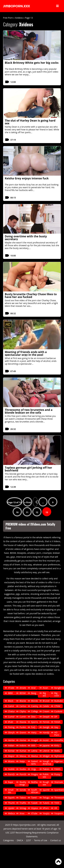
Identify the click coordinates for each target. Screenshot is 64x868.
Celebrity (47, 706)
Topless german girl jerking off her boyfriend (28, 469)
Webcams (13, 813)
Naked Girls (34, 763)
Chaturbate (14, 711)
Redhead (36, 782)
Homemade (25, 740)
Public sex (46, 776)
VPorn (46, 808)
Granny (23, 732)
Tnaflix (23, 803)
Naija (22, 761)
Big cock (57, 694)
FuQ (33, 727)
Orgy (33, 769)
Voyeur (35, 808)
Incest (46, 740)
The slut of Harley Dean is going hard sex (30, 122)
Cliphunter (25, 711)
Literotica (47, 751)
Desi (33, 717)
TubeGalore (49, 803)
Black (11, 701)
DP (56, 717)
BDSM (23, 693)
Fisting (11, 727)
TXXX (57, 803)
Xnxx (22, 813)
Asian (45, 688)
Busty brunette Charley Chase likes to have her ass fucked (31, 295)
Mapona (12, 756)
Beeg (34, 693)
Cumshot (13, 717)
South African (35, 791)
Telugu (46, 798)
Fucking (23, 727)
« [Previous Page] (35, 502)
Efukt (11, 722)
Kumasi (23, 751)
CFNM (57, 706)
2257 (28, 840)
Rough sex (46, 783)
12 (37, 512)
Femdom (47, 722)
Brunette (47, 701)
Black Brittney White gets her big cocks (32, 63)
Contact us (56, 840)
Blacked (23, 701)
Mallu (57, 751)
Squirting (13, 798)
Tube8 (34, 803)
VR (56, 808)
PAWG (57, 769)
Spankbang (48, 790)
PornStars (24, 774)
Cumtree (24, 717)
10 (17, 512)
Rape (11, 782)
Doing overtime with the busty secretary (26, 238)
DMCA (20, 840)
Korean (12, 751)
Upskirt (12, 808)
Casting (35, 706)
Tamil (34, 798)
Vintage (23, 808)
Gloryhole (13, 732)
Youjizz (46, 813)
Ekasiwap (24, 722)
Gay (56, 727)
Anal (33, 688)
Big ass (44, 694)
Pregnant (36, 774)
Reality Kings (23, 783)
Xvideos (19, 18)
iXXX (33, 745)
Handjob (47, 732)
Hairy (34, 732)
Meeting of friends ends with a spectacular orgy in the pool (26, 353)
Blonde (35, 701)
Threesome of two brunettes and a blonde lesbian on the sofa (29, 411)
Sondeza (24, 790)
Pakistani (47, 769)
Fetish (57, 722)
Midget (46, 756)
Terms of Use (41, 840)
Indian (11, 745)
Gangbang (48, 727)
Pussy (57, 774)
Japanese (47, 745)
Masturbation (38, 756)
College (35, 711)
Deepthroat (49, 717)
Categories (8, 840)
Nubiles (12, 769)
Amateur (24, 688)
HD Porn (57, 734)
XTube (34, 813)
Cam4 (11, 706)
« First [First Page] (28, 502)
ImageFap (36, 740)
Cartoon (24, 706)
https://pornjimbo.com (24, 825)
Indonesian (25, 745)
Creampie (48, 711)
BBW (10, 693)
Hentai (11, 740)
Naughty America (47, 763)
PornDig (12, 774)
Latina (34, 751)
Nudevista (25, 769)
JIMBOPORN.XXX (17, 6)
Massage (24, 756)
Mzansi (12, 761)
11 (27, 512)
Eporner (35, 722)
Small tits (11, 791)
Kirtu (57, 745)
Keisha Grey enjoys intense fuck (27, 178)
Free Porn (8, 18)
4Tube (11, 688)
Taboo (23, 798)
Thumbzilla (13, 803)
